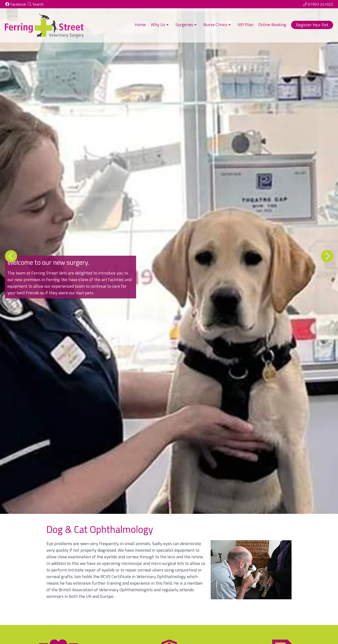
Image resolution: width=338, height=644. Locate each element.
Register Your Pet (312, 25)
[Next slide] (327, 256)
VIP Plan (245, 25)
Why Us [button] (160, 25)
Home (140, 25)
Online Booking (272, 25)
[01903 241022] (318, 4)
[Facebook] (15, 4)
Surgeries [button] (186, 25)
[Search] (35, 4)
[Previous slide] (11, 256)
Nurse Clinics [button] (218, 25)
